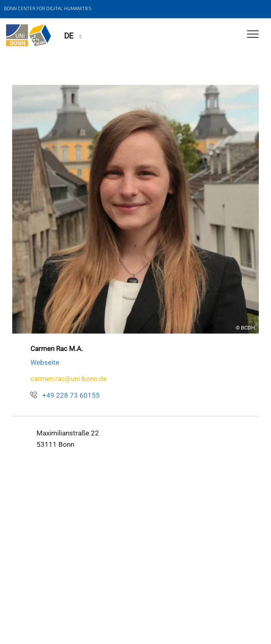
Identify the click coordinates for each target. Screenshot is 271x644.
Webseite (45, 362)
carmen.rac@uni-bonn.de (69, 379)
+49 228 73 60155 (71, 395)
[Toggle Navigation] (253, 35)
